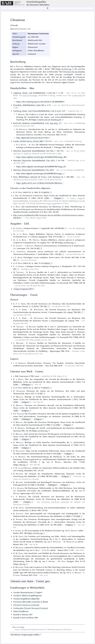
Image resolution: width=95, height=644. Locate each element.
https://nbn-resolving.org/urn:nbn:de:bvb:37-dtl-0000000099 (40, 102)
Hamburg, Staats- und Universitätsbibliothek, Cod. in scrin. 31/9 (39, 111)
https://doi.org (20, 465)
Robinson (22, 363)
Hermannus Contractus (38, 33)
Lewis (17, 575)
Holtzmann (20, 451)
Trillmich (20, 272)
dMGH (46, 192)
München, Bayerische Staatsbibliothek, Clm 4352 (33, 151)
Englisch (20, 514)
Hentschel (57, 542)
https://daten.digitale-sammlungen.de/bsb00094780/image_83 (41, 167)
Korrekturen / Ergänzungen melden (25, 635)
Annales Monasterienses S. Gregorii (28, 592)
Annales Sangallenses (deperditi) (26, 599)
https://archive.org (64, 69)
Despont (36, 240)
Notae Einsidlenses (21, 611)
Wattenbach (39, 310)
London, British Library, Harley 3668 (28, 141)
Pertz (20, 192)
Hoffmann (23, 129)
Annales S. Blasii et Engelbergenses (27, 595)
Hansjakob (21, 391)
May (17, 196)
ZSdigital (57, 198)
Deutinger (19, 548)
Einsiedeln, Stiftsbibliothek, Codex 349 (29, 105)
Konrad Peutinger (30, 95)
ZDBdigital (26, 385)
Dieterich (21, 428)
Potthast (20, 66)
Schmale (20, 488)
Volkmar (20, 414)
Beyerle (58, 462)
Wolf (38, 550)
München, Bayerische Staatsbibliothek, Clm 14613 (34, 170)
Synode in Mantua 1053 (23, 614)
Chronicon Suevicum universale (55, 502)
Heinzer (52, 561)
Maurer (16, 493)
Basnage (30, 246)
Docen (21, 379)
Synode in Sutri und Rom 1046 (25, 618)
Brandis (21, 114)
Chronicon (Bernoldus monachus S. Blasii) (31, 602)
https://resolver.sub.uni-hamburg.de (46, 120)
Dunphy (74, 531)
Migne (20, 257)
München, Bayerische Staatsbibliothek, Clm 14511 (34, 160)
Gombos (21, 266)
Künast (23, 145)
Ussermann (21, 252)
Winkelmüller (72, 542)
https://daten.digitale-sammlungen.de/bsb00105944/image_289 (41, 157)
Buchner (32, 272)
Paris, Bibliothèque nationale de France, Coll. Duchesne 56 (38, 177)
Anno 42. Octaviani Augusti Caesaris (60, 82)
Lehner (18, 531)
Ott (48, 550)
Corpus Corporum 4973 (23, 289)
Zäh (33, 145)
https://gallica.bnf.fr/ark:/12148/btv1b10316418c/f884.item (39, 183)
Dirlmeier (20, 343)
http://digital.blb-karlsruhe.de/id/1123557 (33, 138)
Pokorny (19, 519)
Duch (18, 207)
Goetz (21, 508)
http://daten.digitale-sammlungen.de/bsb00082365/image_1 (40, 173)
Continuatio (77, 95)
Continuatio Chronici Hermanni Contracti (31, 608)
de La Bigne (22, 234)
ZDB (47, 198)
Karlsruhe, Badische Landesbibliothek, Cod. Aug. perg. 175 (37, 123)
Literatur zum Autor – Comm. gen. (30, 581)
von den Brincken (25, 468)
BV (63, 228)
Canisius (19, 228)
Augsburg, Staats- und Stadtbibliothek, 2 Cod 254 (34, 93)
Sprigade (32, 343)
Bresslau (20, 397)
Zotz (63, 561)
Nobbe (23, 304)
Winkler (78, 573)
